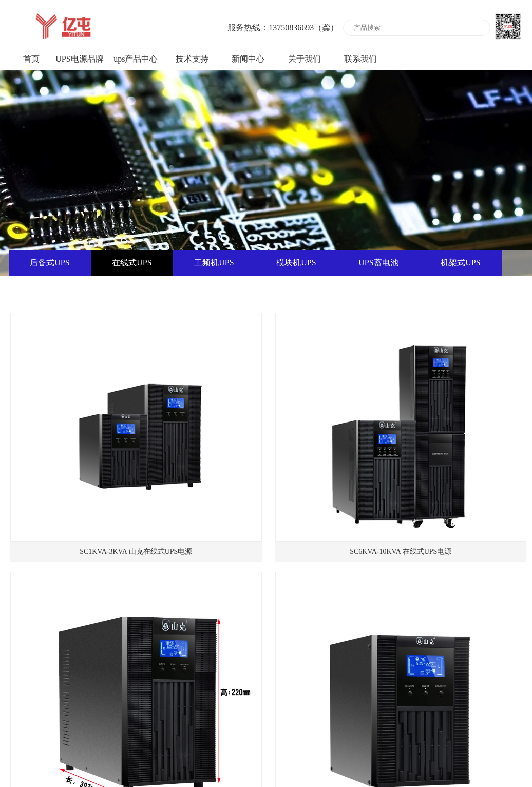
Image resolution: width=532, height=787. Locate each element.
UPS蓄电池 (378, 263)
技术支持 (192, 59)
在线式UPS (132, 263)
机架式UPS (460, 263)
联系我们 (360, 59)
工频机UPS (214, 263)
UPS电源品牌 (79, 59)
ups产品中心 (136, 59)
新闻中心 (248, 59)
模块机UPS (296, 263)
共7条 (253, 708)
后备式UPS (50, 263)
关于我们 (305, 59)
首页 (31, 59)
